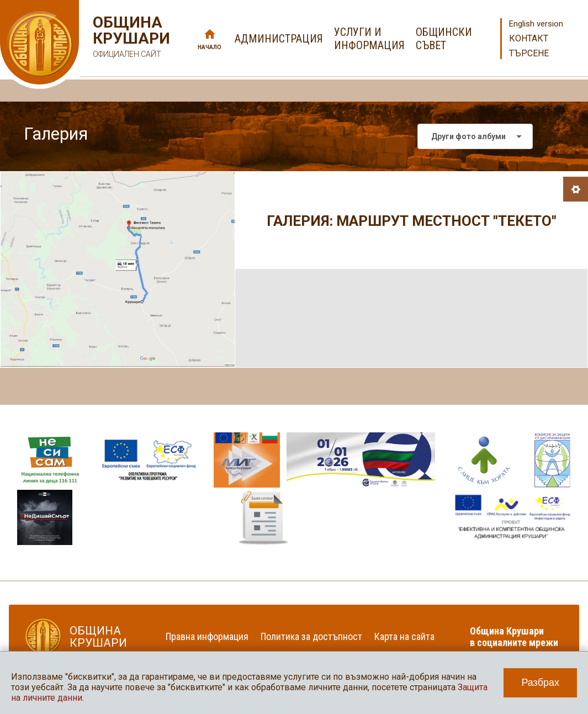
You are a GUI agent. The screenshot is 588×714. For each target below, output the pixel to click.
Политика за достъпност (311, 636)
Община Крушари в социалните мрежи (514, 637)
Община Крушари (130, 38)
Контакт (529, 38)
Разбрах (540, 683)
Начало (210, 47)
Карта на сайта (404, 636)
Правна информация (207, 636)
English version (536, 24)
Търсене (529, 53)
